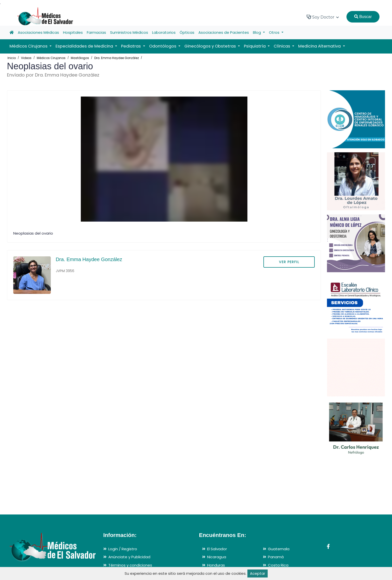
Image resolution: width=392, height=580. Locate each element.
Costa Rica (278, 565)
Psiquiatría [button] (255, 46)
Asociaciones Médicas (38, 32)
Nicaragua (217, 557)
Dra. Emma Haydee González (117, 58)
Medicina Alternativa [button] (320, 46)
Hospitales (73, 32)
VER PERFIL (289, 262)
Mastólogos (80, 58)
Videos (26, 58)
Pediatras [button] (131, 46)
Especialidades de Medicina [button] (85, 46)
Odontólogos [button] (163, 46)
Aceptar (258, 573)
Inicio (12, 58)
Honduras (216, 565)
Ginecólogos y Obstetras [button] (211, 46)
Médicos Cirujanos (51, 58)
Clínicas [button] (282, 46)
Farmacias (96, 32)
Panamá (276, 557)
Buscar (363, 17)
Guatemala (279, 549)
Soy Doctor (323, 17)
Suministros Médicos (129, 32)
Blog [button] (257, 32)
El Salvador (217, 549)
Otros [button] (275, 32)
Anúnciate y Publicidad (129, 557)
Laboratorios (164, 32)
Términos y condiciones (130, 565)
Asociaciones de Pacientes (224, 32)
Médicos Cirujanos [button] (29, 46)
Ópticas (187, 32)
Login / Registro (123, 549)
